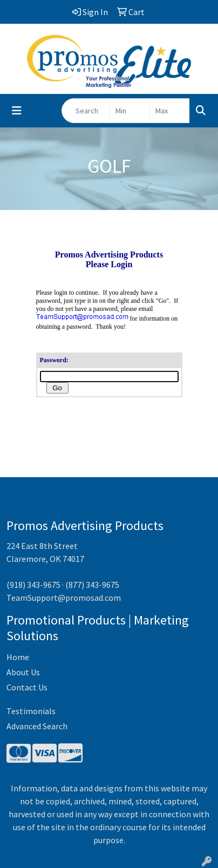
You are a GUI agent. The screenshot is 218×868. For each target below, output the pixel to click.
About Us (23, 672)
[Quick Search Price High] (170, 111)
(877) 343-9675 (92, 585)
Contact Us (27, 687)
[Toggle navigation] (17, 111)
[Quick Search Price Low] (130, 111)
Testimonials (31, 711)
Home (18, 657)
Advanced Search (37, 726)
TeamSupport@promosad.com (64, 598)
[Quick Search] (86, 111)
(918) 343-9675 (33, 585)
